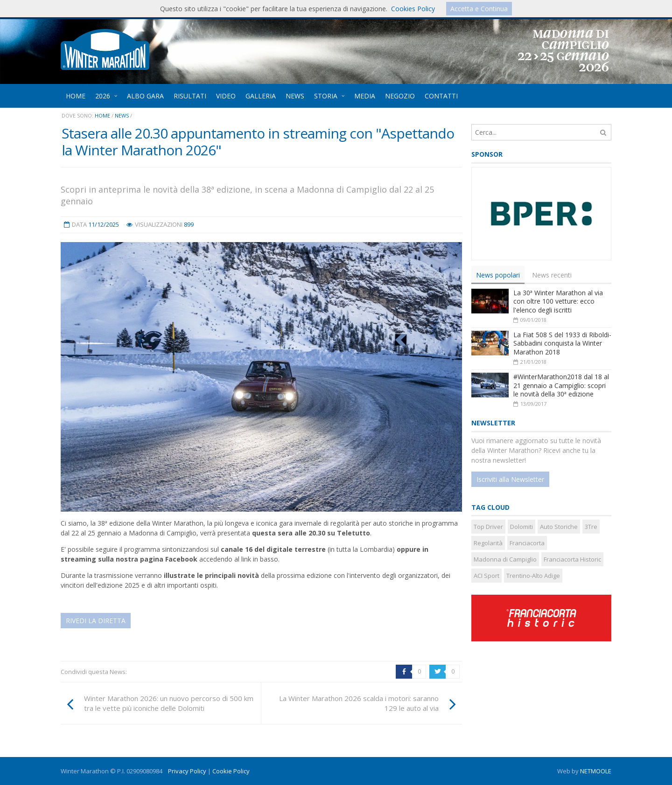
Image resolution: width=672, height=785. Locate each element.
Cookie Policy (231, 771)
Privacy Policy (187, 771)
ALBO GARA (145, 96)
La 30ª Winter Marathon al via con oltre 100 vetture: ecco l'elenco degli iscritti (558, 301)
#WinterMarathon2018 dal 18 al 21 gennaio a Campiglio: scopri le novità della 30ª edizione (561, 385)
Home (102, 115)
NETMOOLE (596, 771)
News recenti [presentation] (552, 275)
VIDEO (226, 96)
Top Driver (488, 527)
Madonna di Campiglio (505, 559)
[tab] (498, 275)
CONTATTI (441, 96)
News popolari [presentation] (498, 275)
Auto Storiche (559, 527)
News (122, 115)
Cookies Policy (413, 9)
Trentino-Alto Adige (533, 576)
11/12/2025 (104, 224)
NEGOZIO (400, 96)
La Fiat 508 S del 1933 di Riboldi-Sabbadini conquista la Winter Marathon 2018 (562, 343)
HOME (76, 96)
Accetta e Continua (479, 9)
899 (189, 224)
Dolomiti (521, 527)
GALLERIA (261, 96)
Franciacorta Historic (572, 559)
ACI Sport (486, 576)
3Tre (591, 527)
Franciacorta (527, 543)
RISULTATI (190, 96)
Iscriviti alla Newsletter (510, 479)
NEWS (295, 96)
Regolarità (488, 543)
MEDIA (365, 96)
